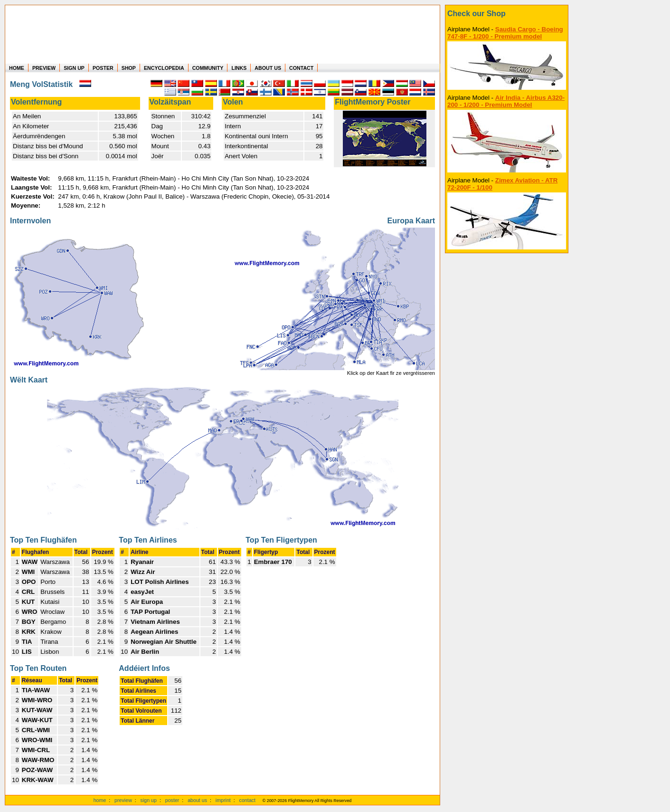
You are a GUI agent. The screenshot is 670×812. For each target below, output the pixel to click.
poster (172, 800)
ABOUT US (268, 68)
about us (197, 800)
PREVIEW (44, 68)
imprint (223, 800)
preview (123, 800)
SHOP (129, 68)
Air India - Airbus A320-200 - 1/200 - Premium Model (506, 101)
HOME (17, 68)
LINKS (239, 68)
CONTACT (301, 68)
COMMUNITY (208, 68)
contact (247, 800)
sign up (149, 800)
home (100, 800)
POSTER (103, 68)
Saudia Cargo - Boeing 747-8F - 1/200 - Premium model (505, 33)
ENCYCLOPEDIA (164, 68)
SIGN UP (74, 68)
